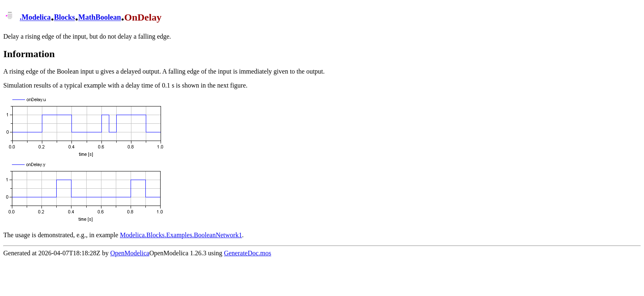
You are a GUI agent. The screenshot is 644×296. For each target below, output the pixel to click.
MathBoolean (100, 18)
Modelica (36, 18)
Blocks (64, 18)
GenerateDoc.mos (247, 253)
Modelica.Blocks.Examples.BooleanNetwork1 (181, 235)
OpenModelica (130, 253)
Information (29, 54)
